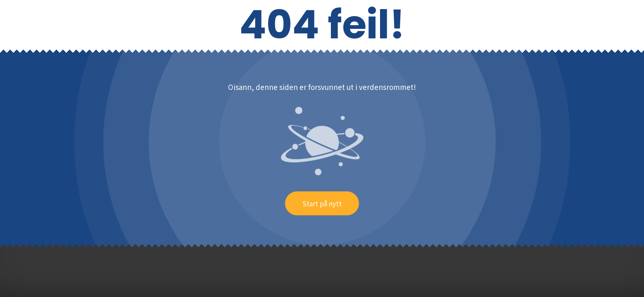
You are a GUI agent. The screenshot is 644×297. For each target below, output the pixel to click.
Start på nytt (322, 203)
